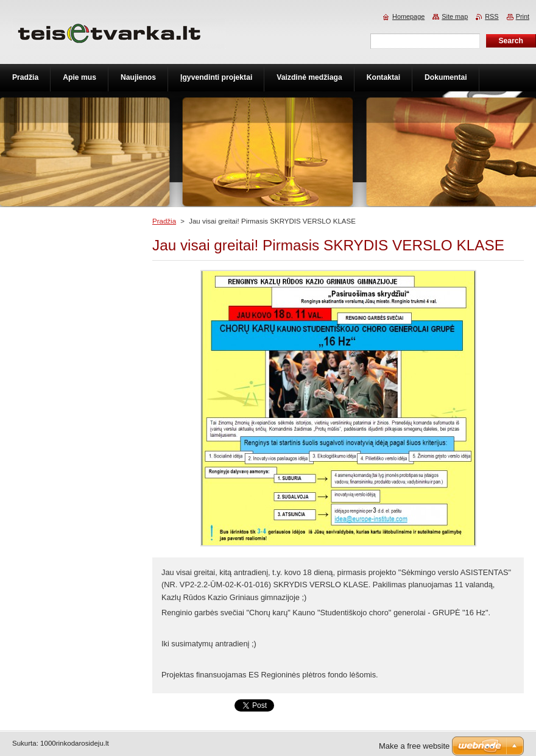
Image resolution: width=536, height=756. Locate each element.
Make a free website (414, 746)
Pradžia (164, 221)
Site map (455, 16)
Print (523, 16)
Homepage (408, 16)
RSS (492, 16)
